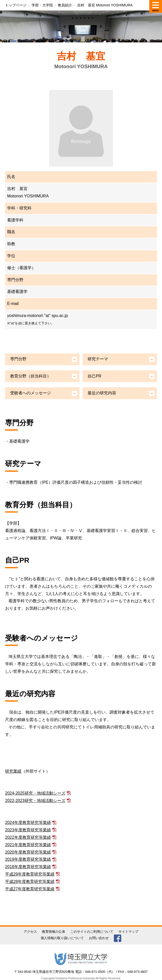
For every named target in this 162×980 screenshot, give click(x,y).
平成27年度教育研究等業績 (30, 889)
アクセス (30, 932)
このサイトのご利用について (92, 932)
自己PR (94, 376)
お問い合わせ (99, 938)
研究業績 (13, 771)
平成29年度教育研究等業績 (30, 874)
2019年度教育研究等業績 (28, 859)
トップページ (16, 5)
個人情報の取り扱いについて (62, 938)
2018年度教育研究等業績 (28, 867)
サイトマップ (128, 932)
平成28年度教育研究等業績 (30, 882)
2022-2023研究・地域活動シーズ (35, 801)
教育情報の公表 (54, 932)
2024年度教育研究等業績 (28, 823)
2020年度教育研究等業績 (28, 852)
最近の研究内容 (102, 393)
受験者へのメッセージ (31, 393)
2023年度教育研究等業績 (28, 830)
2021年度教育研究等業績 (28, 845)
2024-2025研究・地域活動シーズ (35, 793)
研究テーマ (98, 359)
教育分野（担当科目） (31, 376)
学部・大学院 (42, 5)
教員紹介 (65, 5)
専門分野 (18, 359)
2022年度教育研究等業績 (28, 837)
